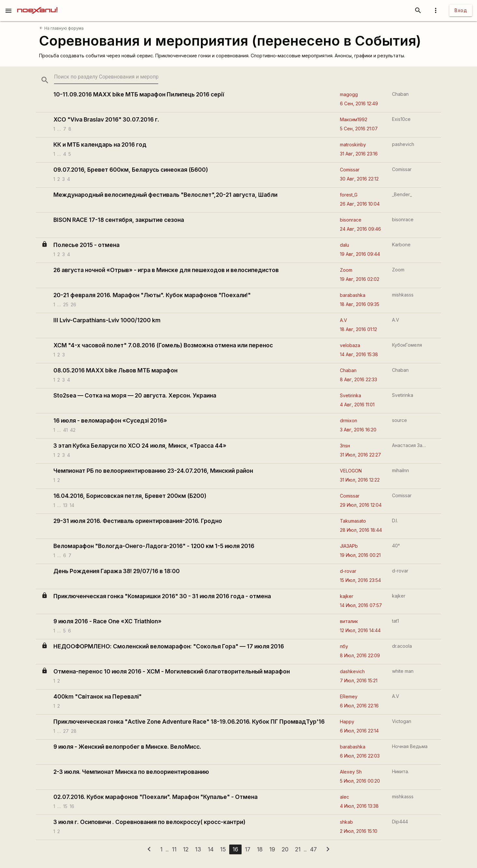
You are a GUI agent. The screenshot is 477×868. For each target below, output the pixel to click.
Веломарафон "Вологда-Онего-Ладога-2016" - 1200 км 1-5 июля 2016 (154, 546)
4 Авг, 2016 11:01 (357, 405)
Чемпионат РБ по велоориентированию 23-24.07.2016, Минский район (153, 471)
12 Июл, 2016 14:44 (360, 630)
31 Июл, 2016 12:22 (360, 480)
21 (298, 849)
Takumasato (353, 521)
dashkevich (352, 671)
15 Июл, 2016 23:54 (360, 580)
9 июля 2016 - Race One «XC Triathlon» (107, 621)
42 (73, 430)
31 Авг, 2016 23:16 (359, 154)
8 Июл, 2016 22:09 (360, 655)
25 (66, 304)
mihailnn (400, 470)
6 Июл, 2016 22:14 (359, 731)
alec (344, 797)
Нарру (347, 722)
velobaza (350, 345)
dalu (344, 245)
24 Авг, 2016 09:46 (360, 229)
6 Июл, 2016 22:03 (360, 756)
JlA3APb (349, 546)
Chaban (400, 94)
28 (74, 731)
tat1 (395, 621)
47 (313, 849)
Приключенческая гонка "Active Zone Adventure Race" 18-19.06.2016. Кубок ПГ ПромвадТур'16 (189, 722)
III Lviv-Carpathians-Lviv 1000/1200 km (107, 320)
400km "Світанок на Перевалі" (98, 696)
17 (248, 849)
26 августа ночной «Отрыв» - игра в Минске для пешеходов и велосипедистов (166, 270)
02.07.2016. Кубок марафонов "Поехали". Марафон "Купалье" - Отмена (155, 797)
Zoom (346, 270)
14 (72, 505)
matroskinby (353, 145)
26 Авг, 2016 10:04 (360, 204)
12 (186, 849)
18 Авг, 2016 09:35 (360, 304)
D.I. (395, 521)
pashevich (403, 144)
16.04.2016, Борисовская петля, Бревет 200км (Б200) (130, 496)
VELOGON (351, 471)
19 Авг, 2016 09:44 (360, 254)
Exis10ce (401, 119)
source (400, 420)
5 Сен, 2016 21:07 (359, 129)
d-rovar (348, 571)
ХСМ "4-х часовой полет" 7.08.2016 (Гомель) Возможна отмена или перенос (163, 345)
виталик (349, 621)
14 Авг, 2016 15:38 (359, 354)
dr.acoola (402, 646)
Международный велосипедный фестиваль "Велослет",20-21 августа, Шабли (165, 195)
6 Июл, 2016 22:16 (359, 706)
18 (260, 849)
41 (65, 430)
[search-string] (106, 77)
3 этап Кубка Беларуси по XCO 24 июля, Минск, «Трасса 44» (140, 446)
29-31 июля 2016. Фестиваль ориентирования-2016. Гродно (138, 521)
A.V (344, 320)
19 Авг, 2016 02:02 (360, 279)
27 (66, 731)
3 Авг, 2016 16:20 (358, 430)
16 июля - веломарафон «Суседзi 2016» (110, 420)
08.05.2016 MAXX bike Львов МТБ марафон (115, 370)
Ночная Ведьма (410, 746)
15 (65, 806)
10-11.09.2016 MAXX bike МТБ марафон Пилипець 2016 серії (139, 94)
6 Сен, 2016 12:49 (359, 103)
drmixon (349, 420)
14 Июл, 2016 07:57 (361, 605)
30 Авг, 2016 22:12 (359, 179)
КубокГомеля (407, 345)
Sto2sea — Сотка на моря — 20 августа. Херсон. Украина (135, 395)
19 (272, 849)
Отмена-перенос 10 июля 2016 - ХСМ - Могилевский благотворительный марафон (172, 671)
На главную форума (61, 28)
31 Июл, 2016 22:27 (360, 455)
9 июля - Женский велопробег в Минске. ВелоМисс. (127, 747)
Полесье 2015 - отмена (86, 245)
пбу (344, 646)
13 (65, 505)
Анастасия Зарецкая (410, 445)
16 (72, 806)
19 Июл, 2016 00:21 (360, 555)
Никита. (400, 771)
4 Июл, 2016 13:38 (359, 806)
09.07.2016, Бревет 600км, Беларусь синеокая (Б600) (131, 170)
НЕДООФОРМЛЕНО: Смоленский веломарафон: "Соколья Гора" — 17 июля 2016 (169, 646)
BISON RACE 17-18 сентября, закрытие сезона (119, 220)
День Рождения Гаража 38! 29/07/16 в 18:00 (117, 571)
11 (174, 849)
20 (285, 849)
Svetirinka (351, 395)
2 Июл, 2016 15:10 (359, 831)
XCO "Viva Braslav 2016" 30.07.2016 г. (106, 119)
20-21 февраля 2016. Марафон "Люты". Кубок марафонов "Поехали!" (152, 295)
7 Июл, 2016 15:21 (359, 680)
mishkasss (403, 295)
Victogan (402, 721)
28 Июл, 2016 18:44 (361, 530)
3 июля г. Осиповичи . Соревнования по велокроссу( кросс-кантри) (149, 822)
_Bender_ (402, 194)
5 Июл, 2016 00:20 (360, 781)
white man (403, 671)
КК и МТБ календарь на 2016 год (100, 145)
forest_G (349, 195)
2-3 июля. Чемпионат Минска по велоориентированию (131, 772)
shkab (346, 822)
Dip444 (400, 822)
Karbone (401, 245)
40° (396, 546)
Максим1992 (354, 119)
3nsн (345, 446)
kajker (347, 596)
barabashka (353, 295)
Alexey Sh (351, 772)
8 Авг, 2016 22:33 (358, 379)
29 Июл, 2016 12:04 (361, 505)
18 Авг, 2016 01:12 (358, 329)
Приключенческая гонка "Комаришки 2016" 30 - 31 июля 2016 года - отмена (162, 596)
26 (73, 304)
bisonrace (351, 220)
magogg (349, 94)
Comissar (350, 170)
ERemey (349, 696)
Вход (461, 10)
